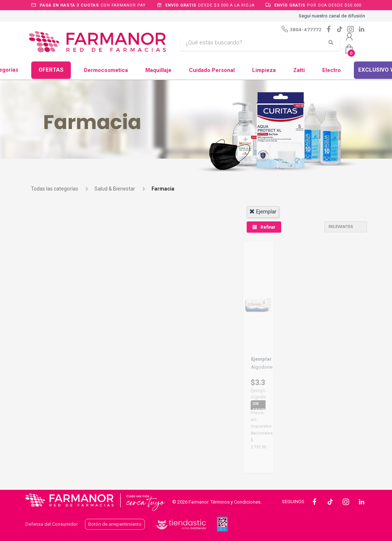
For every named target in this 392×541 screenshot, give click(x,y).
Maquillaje (158, 70)
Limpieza (264, 70)
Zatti (299, 70)
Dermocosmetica (106, 70)
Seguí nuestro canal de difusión (332, 16)
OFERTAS (51, 70)
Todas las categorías (54, 189)
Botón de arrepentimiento (115, 524)
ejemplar (263, 212)
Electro (332, 70)
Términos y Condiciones (235, 502)
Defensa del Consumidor (52, 524)
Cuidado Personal (212, 70)
